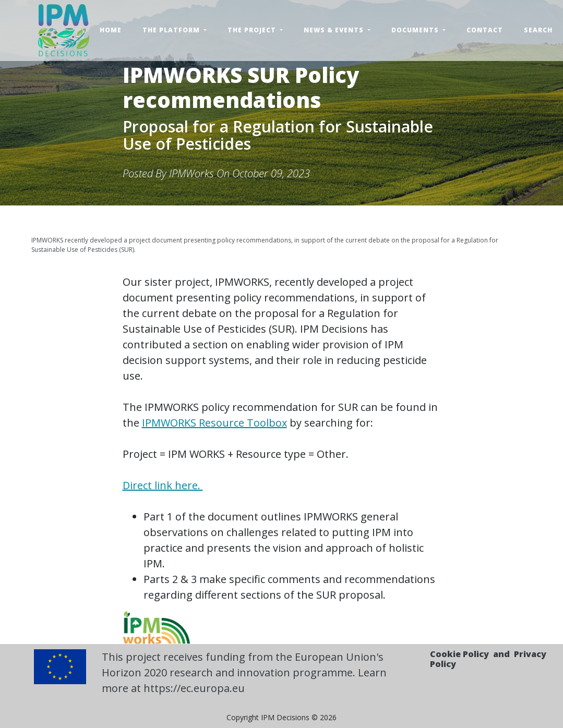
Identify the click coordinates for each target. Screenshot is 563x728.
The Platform (172, 30)
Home (111, 30)
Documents (416, 30)
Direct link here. (163, 485)
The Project (253, 30)
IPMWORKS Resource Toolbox (214, 423)
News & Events (335, 30)
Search (538, 30)
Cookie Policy (459, 654)
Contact (485, 30)
